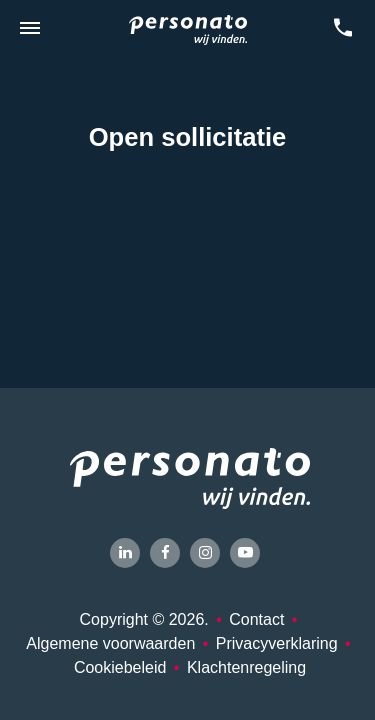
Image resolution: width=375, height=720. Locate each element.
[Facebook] (165, 553)
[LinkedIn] (125, 553)
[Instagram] (205, 553)
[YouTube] (245, 553)
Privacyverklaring (277, 643)
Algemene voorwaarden (110, 643)
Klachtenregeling (246, 667)
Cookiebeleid (120, 667)
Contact (256, 619)
